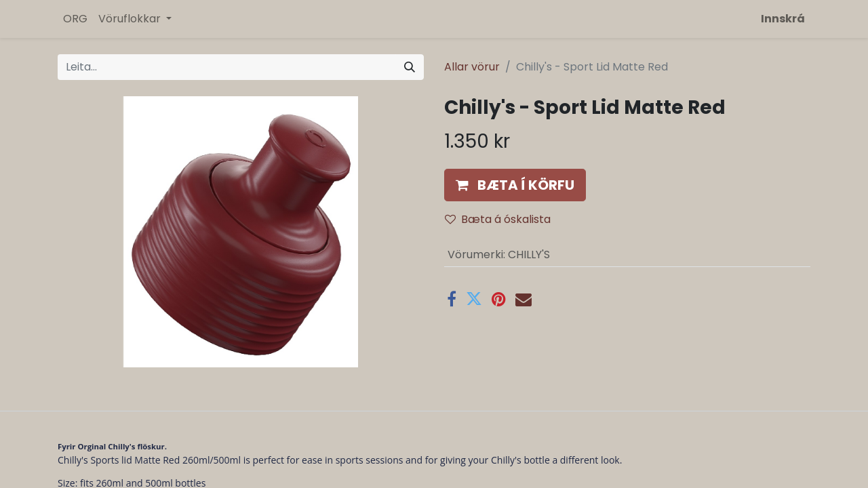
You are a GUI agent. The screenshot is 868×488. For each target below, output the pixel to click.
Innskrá (783, 19)
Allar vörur (472, 67)
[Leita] (410, 67)
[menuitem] (75, 19)
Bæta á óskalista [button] (498, 219)
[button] (515, 185)
